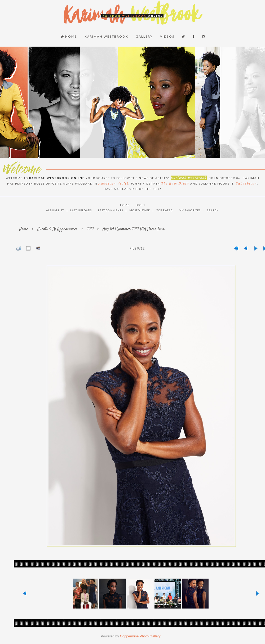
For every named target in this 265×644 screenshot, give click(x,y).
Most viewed (140, 210)
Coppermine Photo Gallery (140, 636)
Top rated (165, 210)
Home (69, 36)
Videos (167, 36)
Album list (55, 210)
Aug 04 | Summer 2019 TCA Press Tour (134, 229)
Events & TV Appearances (58, 229)
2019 (90, 229)
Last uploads (81, 210)
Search (213, 210)
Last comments (111, 210)
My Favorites (190, 210)
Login (140, 205)
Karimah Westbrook (106, 36)
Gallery (144, 36)
